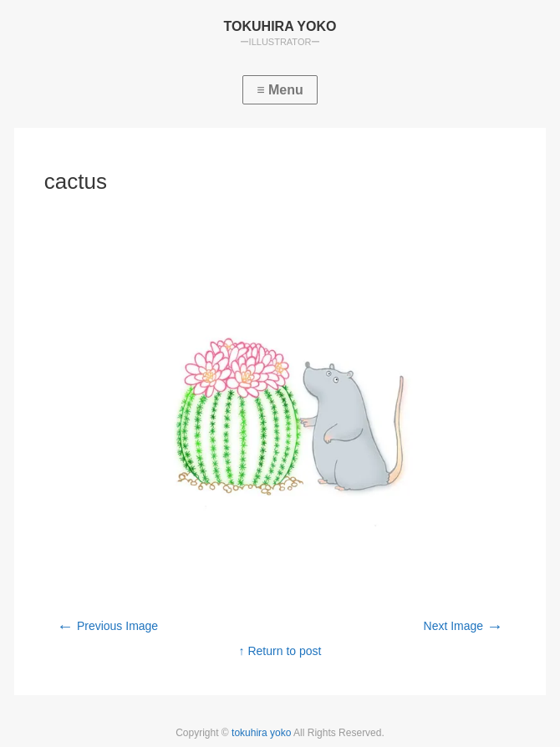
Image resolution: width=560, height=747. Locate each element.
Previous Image (107, 626)
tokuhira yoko (262, 733)
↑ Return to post (280, 651)
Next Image (463, 626)
